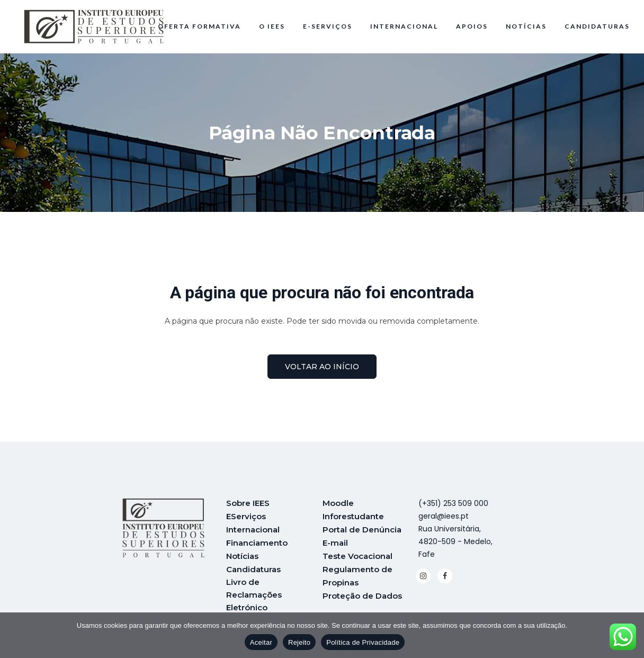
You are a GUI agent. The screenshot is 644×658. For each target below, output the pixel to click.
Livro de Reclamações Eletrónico (254, 592)
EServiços (246, 516)
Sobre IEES (248, 503)
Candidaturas (253, 567)
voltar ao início (322, 367)
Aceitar (261, 642)
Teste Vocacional (357, 554)
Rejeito (299, 642)
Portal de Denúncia (362, 528)
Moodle (338, 503)
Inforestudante (353, 516)
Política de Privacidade (363, 642)
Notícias (242, 554)
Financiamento (257, 541)
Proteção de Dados (362, 592)
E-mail (335, 541)
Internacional (253, 528)
